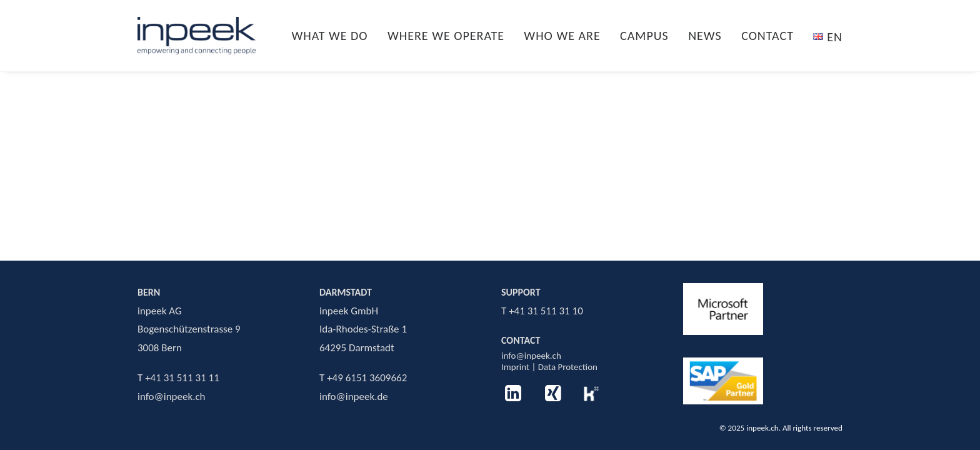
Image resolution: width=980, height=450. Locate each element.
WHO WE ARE (562, 36)
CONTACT (767, 36)
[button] (513, 398)
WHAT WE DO (329, 36)
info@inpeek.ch (531, 356)
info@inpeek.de (354, 397)
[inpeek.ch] (197, 36)
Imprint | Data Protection (549, 367)
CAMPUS (644, 36)
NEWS (705, 36)
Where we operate (446, 36)
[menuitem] (334, 36)
